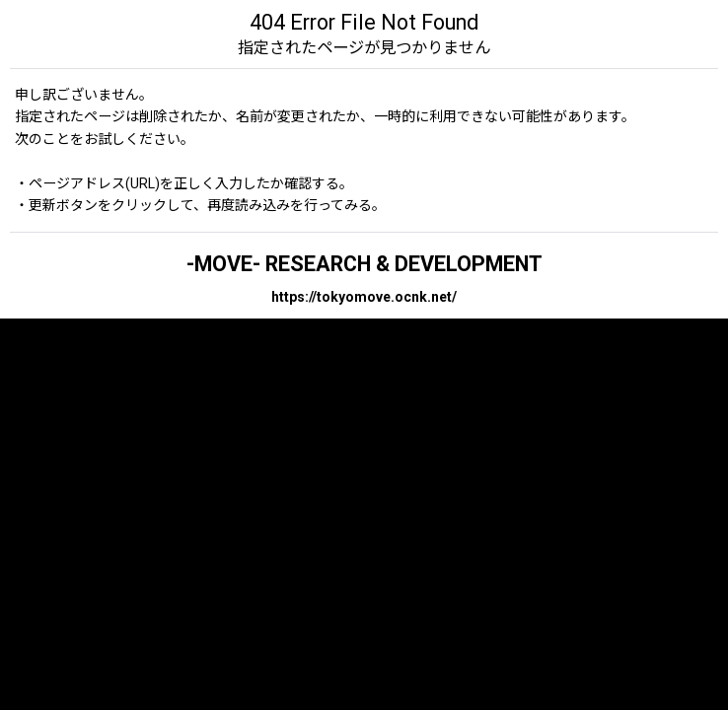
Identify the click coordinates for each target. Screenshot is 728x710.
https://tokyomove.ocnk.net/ (364, 297)
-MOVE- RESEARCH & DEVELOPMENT (364, 264)
